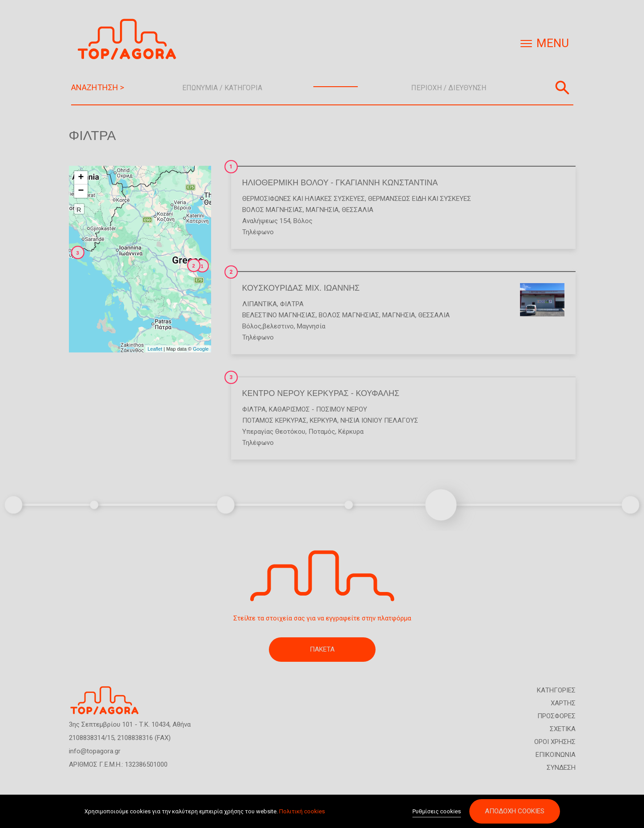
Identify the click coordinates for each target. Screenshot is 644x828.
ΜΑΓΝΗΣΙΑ (322, 210)
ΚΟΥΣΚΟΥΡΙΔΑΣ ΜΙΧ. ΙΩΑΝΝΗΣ (301, 288)
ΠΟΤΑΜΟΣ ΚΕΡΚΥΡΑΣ (274, 420)
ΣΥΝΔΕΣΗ (561, 768)
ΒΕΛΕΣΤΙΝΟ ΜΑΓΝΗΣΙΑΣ (279, 315)
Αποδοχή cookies (515, 812)
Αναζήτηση (562, 88)
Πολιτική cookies (302, 811)
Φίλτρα (292, 304)
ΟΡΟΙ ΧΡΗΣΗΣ (555, 742)
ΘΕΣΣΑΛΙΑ (358, 210)
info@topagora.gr (95, 751)
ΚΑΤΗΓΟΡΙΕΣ (556, 690)
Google (201, 349)
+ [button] (81, 178)
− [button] (81, 191)
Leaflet (155, 349)
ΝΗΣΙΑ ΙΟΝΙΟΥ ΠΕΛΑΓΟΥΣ (379, 420)
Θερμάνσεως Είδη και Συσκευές (420, 199)
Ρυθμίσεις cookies (437, 812)
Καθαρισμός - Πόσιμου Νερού (318, 409)
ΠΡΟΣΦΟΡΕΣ (556, 716)
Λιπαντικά (260, 304)
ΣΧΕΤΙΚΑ (563, 729)
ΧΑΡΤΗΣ (563, 703)
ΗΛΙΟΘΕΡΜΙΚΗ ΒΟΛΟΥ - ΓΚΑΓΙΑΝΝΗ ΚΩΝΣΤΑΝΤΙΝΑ (340, 183)
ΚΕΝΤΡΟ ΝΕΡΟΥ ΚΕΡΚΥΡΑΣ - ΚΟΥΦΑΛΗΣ (321, 393)
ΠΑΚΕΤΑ (322, 649)
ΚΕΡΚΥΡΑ (324, 420)
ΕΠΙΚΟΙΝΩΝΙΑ (556, 755)
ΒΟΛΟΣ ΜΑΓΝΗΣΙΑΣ (272, 210)
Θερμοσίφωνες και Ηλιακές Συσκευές (304, 199)
